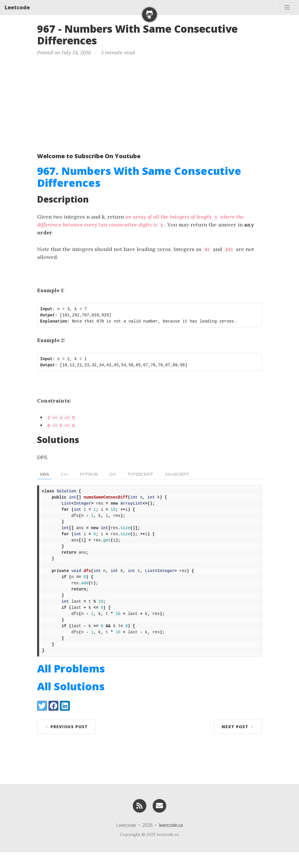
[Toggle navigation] (287, 7)
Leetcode (17, 7)
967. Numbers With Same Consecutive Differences (139, 177)
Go (113, 474)
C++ (65, 474)
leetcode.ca (171, 841)
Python (89, 474)
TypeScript (140, 474)
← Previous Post (66, 742)
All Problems (71, 684)
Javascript (177, 474)
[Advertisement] (149, 103)
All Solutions (71, 702)
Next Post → (238, 742)
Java (45, 474)
